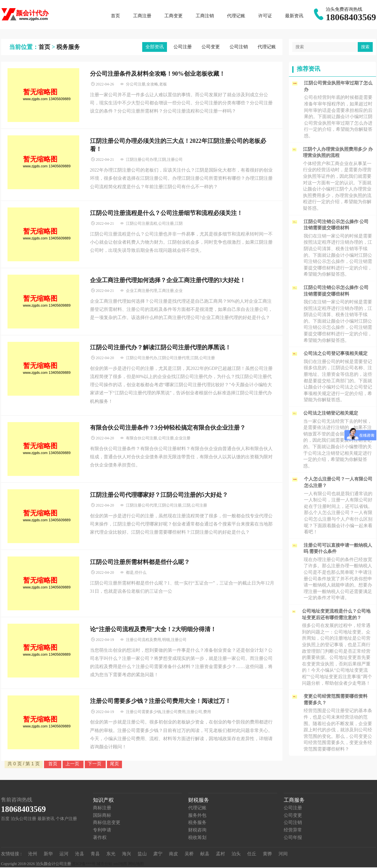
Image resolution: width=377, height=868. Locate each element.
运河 (64, 854)
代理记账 (236, 16)
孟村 (220, 854)
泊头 (236, 854)
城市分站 (104, 864)
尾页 (114, 764)
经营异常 (293, 831)
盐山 (142, 854)
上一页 (73, 764)
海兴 (127, 854)
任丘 (252, 854)
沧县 (80, 854)
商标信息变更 (107, 823)
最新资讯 (294, 16)
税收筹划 (197, 838)
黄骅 (267, 854)
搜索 (365, 47)
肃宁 (158, 854)
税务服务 (68, 48)
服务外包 (197, 816)
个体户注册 (66, 819)
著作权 (100, 838)
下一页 (95, 764)
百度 (5, 819)
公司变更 (211, 47)
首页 (115, 16)
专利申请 (102, 831)
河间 (283, 854)
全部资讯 (155, 47)
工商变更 (173, 16)
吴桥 (189, 854)
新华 (48, 854)
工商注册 (142, 16)
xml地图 (120, 864)
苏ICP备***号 (84, 864)
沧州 (33, 854)
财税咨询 (197, 831)
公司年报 (293, 838)
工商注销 (205, 16)
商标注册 (102, 808)
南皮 (173, 854)
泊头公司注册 (23, 819)
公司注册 (183, 47)
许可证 (265, 16)
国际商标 (102, 816)
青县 (95, 854)
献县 (205, 854)
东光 (111, 854)
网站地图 (136, 864)
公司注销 (239, 47)
